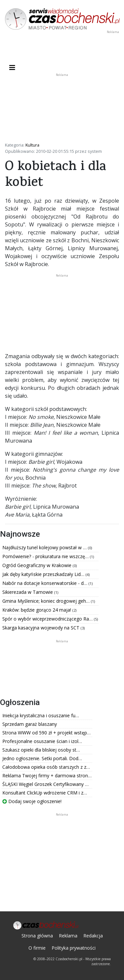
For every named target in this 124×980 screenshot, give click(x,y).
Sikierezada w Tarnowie (28, 592)
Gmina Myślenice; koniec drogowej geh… (47, 601)
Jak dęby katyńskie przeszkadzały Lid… (44, 574)
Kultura (32, 145)
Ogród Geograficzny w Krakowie (38, 565)
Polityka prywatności (74, 948)
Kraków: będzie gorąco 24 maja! (37, 610)
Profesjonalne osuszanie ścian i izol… (42, 741)
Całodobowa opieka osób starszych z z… (46, 767)
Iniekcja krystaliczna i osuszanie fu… (41, 715)
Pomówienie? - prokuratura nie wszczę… (46, 556)
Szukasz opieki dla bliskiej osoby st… (41, 750)
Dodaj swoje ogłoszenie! (32, 801)
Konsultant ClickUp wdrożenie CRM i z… (45, 793)
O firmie (37, 948)
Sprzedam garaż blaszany (30, 724)
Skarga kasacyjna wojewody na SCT (41, 628)
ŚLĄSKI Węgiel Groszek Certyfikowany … (45, 784)
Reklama (68, 936)
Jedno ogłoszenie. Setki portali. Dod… (42, 758)
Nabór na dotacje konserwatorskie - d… (45, 583)
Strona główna (37, 936)
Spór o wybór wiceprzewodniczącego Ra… (48, 619)
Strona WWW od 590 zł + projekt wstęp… (46, 733)
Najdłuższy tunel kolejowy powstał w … (45, 547)
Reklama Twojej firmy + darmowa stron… (47, 776)
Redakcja (93, 936)
